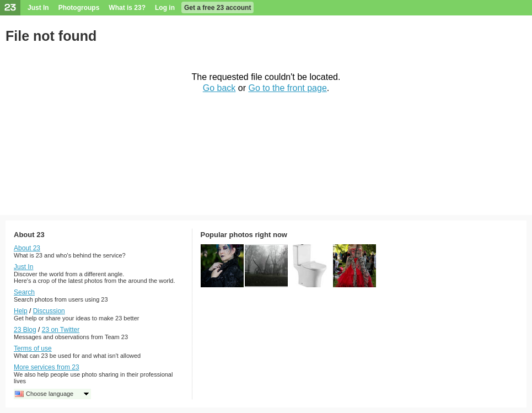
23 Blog (25, 330)
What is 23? (127, 8)
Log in (165, 8)
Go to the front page (287, 88)
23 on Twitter (61, 330)
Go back (219, 88)
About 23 (27, 248)
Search (24, 292)
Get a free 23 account (217, 8)
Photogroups (79, 8)
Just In (38, 8)
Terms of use (33, 348)
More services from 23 (47, 367)
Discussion (49, 311)
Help (21, 311)
